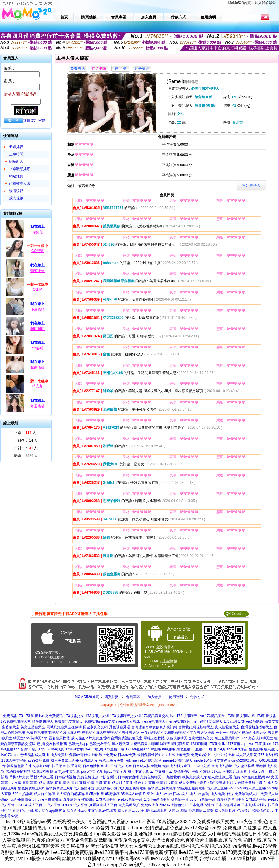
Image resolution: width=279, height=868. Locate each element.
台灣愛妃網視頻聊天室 (196, 727)
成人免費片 (59, 755)
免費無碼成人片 (247, 794)
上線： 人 (25, 433)
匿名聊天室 (121, 744)
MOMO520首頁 (87, 697)
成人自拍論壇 (44, 794)
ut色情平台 (180, 799)
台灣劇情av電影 (201, 811)
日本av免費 (127, 755)
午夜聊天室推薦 (202, 733)
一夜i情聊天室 (152, 733)
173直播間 (199, 744)
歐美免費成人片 (194, 777)
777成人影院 (268, 755)
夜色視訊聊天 (177, 738)
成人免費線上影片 (193, 783)
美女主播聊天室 (33, 727)
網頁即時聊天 (160, 744)
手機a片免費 (19, 777)
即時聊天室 (180, 744)
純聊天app (39, 738)
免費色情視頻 (88, 777)
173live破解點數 (251, 721)
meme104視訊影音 (147, 760)
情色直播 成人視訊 (263, 749)
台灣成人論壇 (222, 766)
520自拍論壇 (23, 794)
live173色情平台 (130, 799)
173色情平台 (106, 799)
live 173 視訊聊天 (184, 716)
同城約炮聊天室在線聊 (64, 727)
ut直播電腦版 (21, 799)
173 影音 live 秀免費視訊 (43, 716)
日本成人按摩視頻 (147, 766)
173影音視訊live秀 (241, 716)
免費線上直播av (153, 805)
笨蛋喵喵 (38, 406)
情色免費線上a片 (31, 788)
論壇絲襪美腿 (42, 772)
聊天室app (21, 738)
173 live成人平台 (29, 805)
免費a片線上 (201, 755)
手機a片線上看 (42, 777)
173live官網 (74, 749)
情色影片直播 (145, 783)
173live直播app (137, 749)
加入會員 (154, 697)
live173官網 (94, 749)
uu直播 (197, 749)
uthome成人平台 (75, 805)
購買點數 (111, 697)
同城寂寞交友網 (95, 727)
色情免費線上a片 (59, 788)
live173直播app (234, 744)
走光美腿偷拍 (129, 805)
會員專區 (133, 697)
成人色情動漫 (225, 811)
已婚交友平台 (100, 744)
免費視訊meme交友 (99, 721)
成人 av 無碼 (199, 794)
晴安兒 (38, 386)
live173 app (10, 755)
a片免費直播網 (98, 738)
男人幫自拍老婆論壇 (72, 794)
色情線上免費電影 (162, 788)
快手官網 (74, 766)
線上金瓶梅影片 (227, 738)
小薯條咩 (38, 309)
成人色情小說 (84, 788)
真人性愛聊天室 (227, 727)
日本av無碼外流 (228, 805)
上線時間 (16, 154)
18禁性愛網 (172, 777)
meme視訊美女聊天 (207, 721)
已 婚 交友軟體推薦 (52, 744)
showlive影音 (237, 749)
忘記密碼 (38, 120)
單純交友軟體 (154, 738)
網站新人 (16, 161)
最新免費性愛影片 (151, 755)
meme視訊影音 (178, 721)
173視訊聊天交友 (155, 716)
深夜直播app (77, 811)
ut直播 (156, 749)
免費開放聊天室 (176, 733)
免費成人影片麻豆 (176, 766)
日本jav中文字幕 (67, 772)
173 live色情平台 (157, 799)
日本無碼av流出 (202, 805)
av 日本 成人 (178, 794)
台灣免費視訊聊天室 (127, 738)
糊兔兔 (38, 232)
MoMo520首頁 (240, 3)
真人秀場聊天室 (108, 733)
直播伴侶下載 (23, 811)
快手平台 (59, 766)
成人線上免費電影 (132, 788)
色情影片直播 (167, 783)
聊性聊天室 (131, 733)
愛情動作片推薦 (186, 772)
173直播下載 (114, 749)
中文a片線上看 (223, 755)
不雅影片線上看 (234, 772)
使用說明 (176, 697)
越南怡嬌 (38, 367)
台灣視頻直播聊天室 (257, 727)
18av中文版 (201, 766)
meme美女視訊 (128, 721)
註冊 (27, 120)
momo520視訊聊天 (243, 760)
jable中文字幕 (92, 772)
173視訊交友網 (97, 716)
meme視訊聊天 (153, 721)
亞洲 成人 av (157, 794)
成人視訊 (16, 198)
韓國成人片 (89, 760)
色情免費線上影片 (252, 783)
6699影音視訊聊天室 (257, 738)
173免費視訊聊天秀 (16, 721)
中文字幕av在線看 (102, 811)
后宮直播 (183, 749)
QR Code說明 (236, 614)
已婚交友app (78, 744)
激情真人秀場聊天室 (79, 733)
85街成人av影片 (133, 794)
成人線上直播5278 (221, 788)
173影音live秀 (215, 749)
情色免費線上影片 (222, 783)
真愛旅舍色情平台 (231, 799)
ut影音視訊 (108, 777)
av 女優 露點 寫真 (24, 783)
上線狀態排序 (20, 169)
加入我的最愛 (265, 3)
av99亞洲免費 (38, 760)
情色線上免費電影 (191, 788)
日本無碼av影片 (254, 805)
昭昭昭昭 (38, 329)
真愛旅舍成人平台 (103, 805)
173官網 (230, 721)
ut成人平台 (52, 805)
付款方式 (197, 697)
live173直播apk (260, 744)
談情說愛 (16, 191)
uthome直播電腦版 (47, 799)
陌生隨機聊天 (43, 721)
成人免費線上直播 (65, 760)
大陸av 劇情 (178, 811)
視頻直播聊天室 (254, 733)
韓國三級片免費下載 (115, 760)
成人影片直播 (122, 783)
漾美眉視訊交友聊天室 (44, 733)
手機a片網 (256, 772)
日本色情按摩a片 (96, 766)
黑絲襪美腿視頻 (18, 772)
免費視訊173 (13, 716)
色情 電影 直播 (99, 783)
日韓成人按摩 (121, 766)
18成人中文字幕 (14, 760)
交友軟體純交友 (201, 738)
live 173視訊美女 (212, 716)
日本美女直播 (128, 777)
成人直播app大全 (131, 811)
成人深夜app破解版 (50, 811)
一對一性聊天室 (228, 733)
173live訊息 (55, 749)
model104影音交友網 (211, 760)
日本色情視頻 (65, 777)
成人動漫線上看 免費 (224, 777)
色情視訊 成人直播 (34, 755)
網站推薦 (16, 176)
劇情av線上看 (157, 811)
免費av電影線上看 (83, 755)
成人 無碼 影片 (222, 794)
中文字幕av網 (40, 766)
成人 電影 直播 (50, 783)
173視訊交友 (74, 716)
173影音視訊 (266, 716)
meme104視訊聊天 (178, 760)
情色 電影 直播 (75, 783)
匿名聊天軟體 (59, 738)
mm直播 (169, 749)
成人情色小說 (107, 788)
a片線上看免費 (178, 755)
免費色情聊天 (151, 777)
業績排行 (16, 147)
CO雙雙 (38, 251)
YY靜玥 (38, 348)
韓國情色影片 (17, 766)
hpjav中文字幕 (115, 772)
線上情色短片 (178, 805)
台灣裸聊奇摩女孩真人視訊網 (154, 727)
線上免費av (108, 755)
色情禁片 (244, 811)
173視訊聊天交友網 (125, 716)
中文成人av (164, 772)
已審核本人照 (20, 183)
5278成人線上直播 (251, 788)
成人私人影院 (246, 755)
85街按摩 (96, 794)
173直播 (215, 744)
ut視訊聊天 (139, 744)
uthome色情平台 (203, 799)
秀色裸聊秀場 (120, 727)
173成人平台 (256, 799)
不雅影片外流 (210, 772)
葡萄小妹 (38, 271)
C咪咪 (38, 290)
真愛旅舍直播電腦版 (79, 799)
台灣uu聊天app (32, 749)
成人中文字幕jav (141, 772)
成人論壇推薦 (244, 766)
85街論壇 (112, 794)
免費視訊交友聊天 (69, 721)
